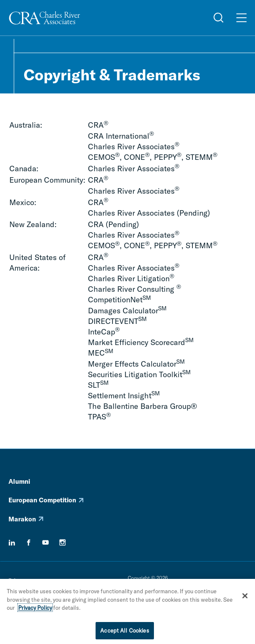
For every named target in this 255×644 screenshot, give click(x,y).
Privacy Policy (35, 610)
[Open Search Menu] (219, 18)
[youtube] (46, 543)
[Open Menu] (241, 18)
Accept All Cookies (125, 633)
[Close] (245, 598)
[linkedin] (12, 543)
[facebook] (29, 543)
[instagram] (63, 543)
